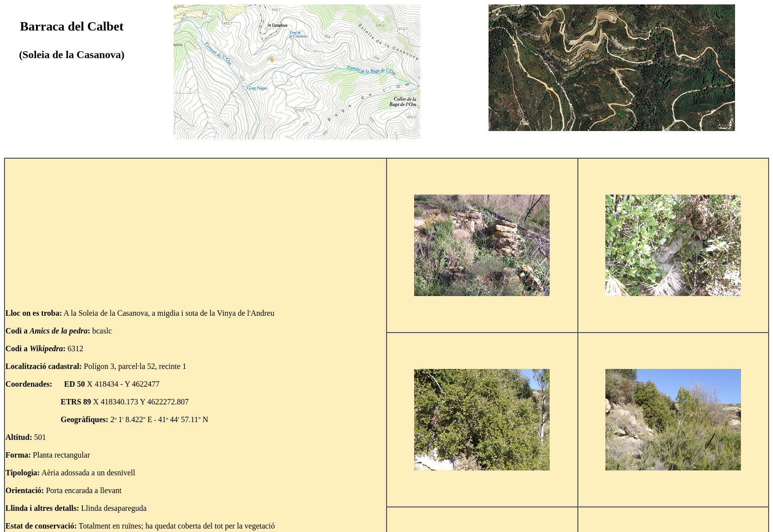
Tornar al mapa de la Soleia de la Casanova (86, 518)
